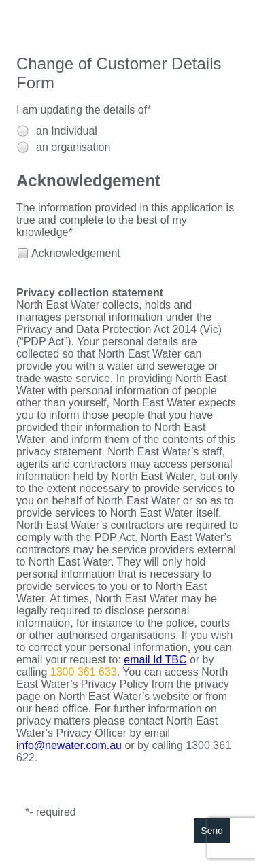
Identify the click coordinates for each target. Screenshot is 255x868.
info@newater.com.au (69, 745)
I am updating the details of (82, 110)
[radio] (23, 131)
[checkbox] (22, 253)
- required (52, 812)
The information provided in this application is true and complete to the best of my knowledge (125, 220)
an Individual (67, 131)
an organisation (73, 147)
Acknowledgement (76, 253)
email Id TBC (155, 660)
